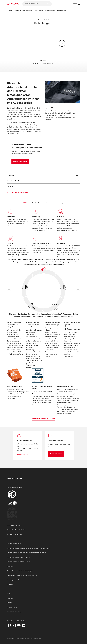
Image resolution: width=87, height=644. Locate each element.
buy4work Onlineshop (14, 612)
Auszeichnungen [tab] (59, 203)
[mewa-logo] (13, 4)
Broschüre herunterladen (17, 193)
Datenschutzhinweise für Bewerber (18, 562)
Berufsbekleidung (27, 11)
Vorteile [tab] (26, 203)
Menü (76, 4)
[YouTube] (19, 625)
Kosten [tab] (48, 203)
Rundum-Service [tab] (38, 203)
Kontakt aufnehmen (20, 161)
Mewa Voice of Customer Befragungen (20, 571)
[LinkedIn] (24, 625)
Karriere (10, 603)
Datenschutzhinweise (14, 544)
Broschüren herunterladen (16, 530)
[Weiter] (62, 43)
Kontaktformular (56, 454)
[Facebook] (9, 625)
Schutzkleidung (39, 11)
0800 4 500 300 (23, 454)
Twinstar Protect (50, 11)
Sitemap (10, 584)
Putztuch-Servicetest (15, 534)
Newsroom (11, 598)
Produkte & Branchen (13, 11)
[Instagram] (14, 625)
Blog (9, 594)
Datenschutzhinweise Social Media (19, 557)
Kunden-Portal (12, 607)
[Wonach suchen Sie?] (37, 4)
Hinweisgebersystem (14, 580)
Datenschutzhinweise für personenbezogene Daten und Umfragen (28, 548)
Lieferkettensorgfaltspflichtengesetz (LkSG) (22, 575)
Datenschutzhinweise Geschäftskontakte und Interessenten (27, 553)
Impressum (11, 566)
